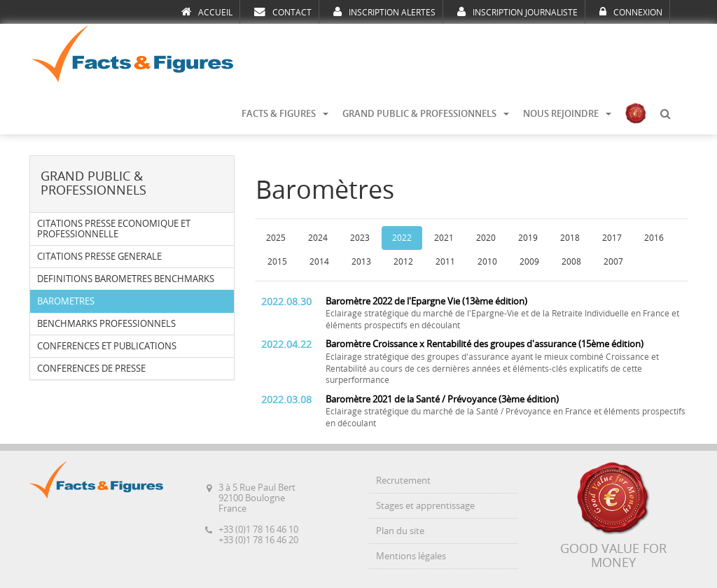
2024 (318, 238)
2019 (528, 238)
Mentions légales (411, 556)
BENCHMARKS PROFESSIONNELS (106, 324)
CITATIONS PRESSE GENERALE (99, 257)
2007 (613, 262)
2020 (486, 238)
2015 (277, 262)
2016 (654, 238)
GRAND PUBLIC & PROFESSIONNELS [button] (426, 114)
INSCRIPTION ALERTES (384, 12)
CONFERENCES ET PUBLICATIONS (107, 346)
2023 (360, 238)
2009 (529, 262)
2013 (361, 262)
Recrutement (403, 481)
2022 (402, 238)
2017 (612, 238)
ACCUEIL (207, 12)
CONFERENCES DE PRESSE (91, 369)
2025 (276, 238)
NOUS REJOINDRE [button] (567, 114)
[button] (665, 114)
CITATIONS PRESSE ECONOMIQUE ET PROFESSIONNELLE (114, 229)
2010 (487, 262)
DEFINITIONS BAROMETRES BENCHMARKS (126, 279)
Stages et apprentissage (425, 506)
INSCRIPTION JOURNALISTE (517, 12)
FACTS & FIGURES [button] (285, 114)
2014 (319, 262)
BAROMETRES (66, 301)
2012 (403, 262)
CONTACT (283, 12)
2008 (571, 262)
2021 (444, 238)
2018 (570, 238)
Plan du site (400, 531)
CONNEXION (631, 12)
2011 (445, 262)
